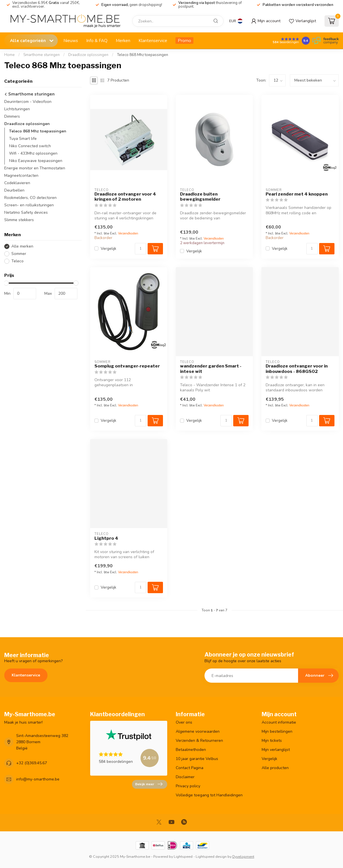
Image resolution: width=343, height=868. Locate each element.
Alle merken (22, 246)
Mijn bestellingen (277, 731)
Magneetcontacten (21, 176)
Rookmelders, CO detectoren (30, 198)
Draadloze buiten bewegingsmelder (200, 197)
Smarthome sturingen (42, 55)
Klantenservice (153, 41)
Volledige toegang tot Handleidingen (209, 795)
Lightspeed (183, 856)
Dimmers (12, 116)
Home (10, 55)
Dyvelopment (243, 856)
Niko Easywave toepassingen (36, 161)
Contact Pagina (190, 768)
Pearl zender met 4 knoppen (297, 194)
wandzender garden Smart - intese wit (211, 369)
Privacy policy (188, 786)
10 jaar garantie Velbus (197, 759)
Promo (184, 41)
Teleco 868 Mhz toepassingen (142, 55)
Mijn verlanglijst (276, 750)
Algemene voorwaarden (198, 731)
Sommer (19, 254)
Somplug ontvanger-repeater (127, 366)
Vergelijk (109, 249)
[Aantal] (140, 249)
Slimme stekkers (19, 220)
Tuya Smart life (23, 139)
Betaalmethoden (191, 750)
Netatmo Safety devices (26, 212)
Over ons (184, 722)
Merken (123, 41)
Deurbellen (14, 190)
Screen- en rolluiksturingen (29, 205)
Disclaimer (185, 777)
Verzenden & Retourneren (199, 741)
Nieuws (71, 41)
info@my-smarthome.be (38, 779)
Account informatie (279, 722)
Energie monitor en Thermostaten (35, 168)
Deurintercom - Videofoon (28, 102)
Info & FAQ (97, 41)
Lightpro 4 (106, 538)
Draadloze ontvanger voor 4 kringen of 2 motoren (125, 197)
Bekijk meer (149, 784)
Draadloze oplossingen (88, 55)
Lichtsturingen (17, 109)
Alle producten (275, 768)
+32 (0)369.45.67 (32, 763)
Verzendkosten (128, 233)
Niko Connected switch (30, 146)
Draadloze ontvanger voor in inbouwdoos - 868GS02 (297, 369)
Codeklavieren (17, 183)
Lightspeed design (211, 856)
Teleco (17, 261)
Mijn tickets (272, 741)
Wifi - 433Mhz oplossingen (33, 153)
